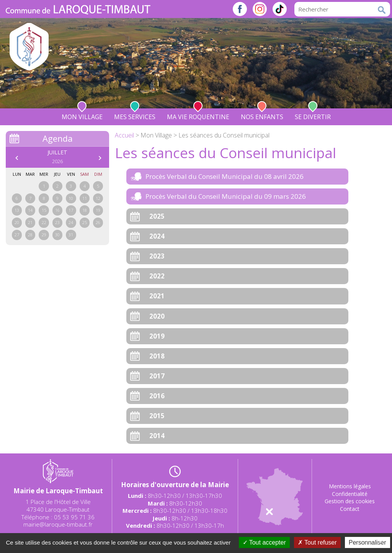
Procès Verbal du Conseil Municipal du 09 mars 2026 (226, 196)
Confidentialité (350, 494)
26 (98, 222)
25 (85, 222)
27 (17, 235)
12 (98, 198)
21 (30, 222)
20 (17, 222)
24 (71, 222)
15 (44, 210)
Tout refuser (317, 542)
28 (30, 235)
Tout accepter (264, 542)
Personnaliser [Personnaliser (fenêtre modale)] (367, 542)
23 (57, 222)
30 (57, 235)
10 (71, 198)
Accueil (124, 135)
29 (44, 235)
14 (30, 210)
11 (85, 198)
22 (44, 222)
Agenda (58, 138)
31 (71, 235)
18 (85, 210)
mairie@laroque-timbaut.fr (58, 524)
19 (98, 210)
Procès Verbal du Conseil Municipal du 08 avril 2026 (225, 176)
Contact (350, 509)
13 (17, 210)
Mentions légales (350, 486)
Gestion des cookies (350, 501)
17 (71, 210)
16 (57, 210)
